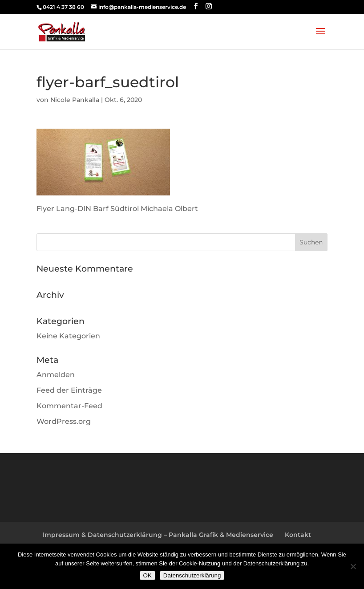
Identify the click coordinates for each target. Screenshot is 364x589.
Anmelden (56, 375)
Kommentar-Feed (69, 406)
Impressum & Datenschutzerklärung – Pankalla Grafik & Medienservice (158, 535)
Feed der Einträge (69, 390)
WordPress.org (64, 421)
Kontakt (298, 535)
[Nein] (353, 566)
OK (148, 575)
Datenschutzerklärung (192, 575)
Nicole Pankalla (75, 100)
